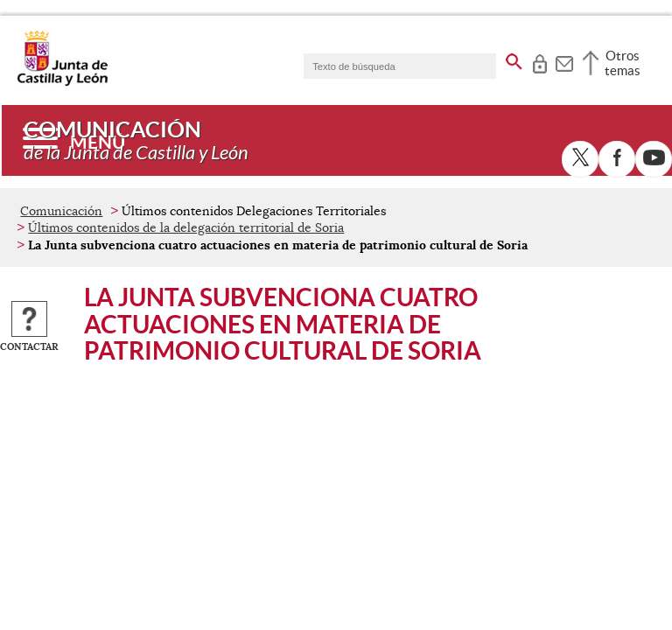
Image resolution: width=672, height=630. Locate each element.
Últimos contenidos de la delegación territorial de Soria (186, 227)
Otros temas (623, 63)
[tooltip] (539, 61)
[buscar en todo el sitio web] (514, 59)
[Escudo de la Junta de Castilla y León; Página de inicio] (62, 82)
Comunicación (61, 211)
